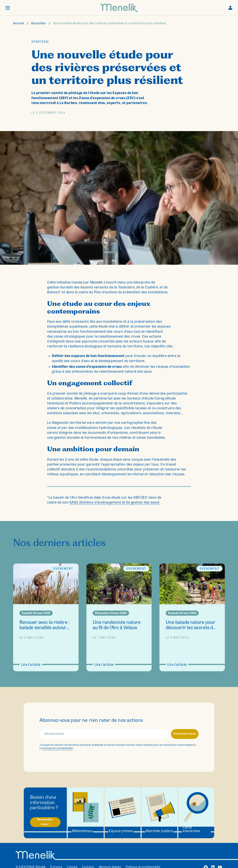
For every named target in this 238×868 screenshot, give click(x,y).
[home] (119, 8)
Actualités (38, 24)
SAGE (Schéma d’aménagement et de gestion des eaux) (114, 503)
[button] (8, 8)
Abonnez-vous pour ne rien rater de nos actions (91, 721)
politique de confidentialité (58, 748)
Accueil (19, 24)
